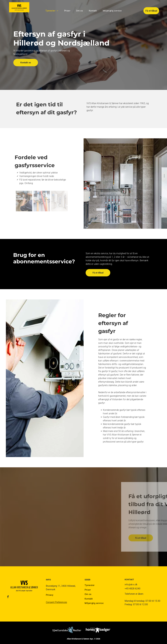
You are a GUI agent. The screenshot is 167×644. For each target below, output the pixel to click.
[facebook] (8, 597)
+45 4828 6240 (132, 589)
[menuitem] (52, 11)
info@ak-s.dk (131, 585)
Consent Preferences (56, 602)
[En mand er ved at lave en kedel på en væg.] (24, 201)
